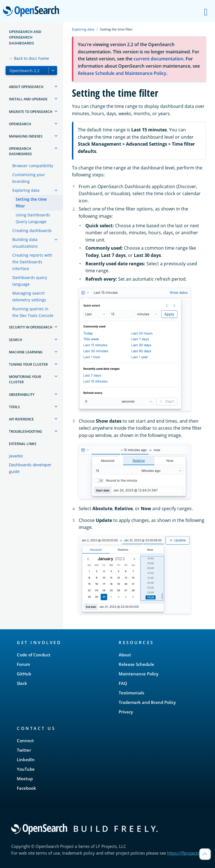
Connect (25, 741)
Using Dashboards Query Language (33, 218)
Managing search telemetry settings (29, 296)
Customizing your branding (29, 178)
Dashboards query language (30, 281)
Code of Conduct (34, 655)
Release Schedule (136, 664)
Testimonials (131, 693)
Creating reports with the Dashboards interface (32, 262)
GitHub (24, 674)
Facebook (26, 788)
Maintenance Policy (139, 674)
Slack (22, 683)
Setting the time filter (31, 203)
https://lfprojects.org (187, 853)
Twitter (24, 750)
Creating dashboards (32, 230)
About (125, 655)
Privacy (126, 712)
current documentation (158, 59)
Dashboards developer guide (30, 468)
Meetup (25, 779)
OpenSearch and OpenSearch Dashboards (25, 37)
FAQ (123, 683)
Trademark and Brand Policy (147, 702)
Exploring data (26, 190)
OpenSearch (33, 12)
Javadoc (16, 456)
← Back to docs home (29, 58)
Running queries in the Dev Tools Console (33, 312)
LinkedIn (26, 760)
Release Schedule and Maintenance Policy (122, 73)
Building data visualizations (25, 243)
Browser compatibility (33, 166)
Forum (23, 664)
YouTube (26, 769)
